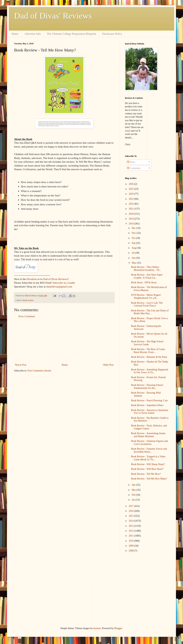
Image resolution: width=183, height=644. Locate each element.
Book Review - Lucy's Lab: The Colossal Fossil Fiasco (147, 304)
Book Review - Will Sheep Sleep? (148, 464)
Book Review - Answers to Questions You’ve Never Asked (150, 412)
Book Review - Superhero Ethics (147, 405)
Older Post (108, 365)
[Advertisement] (64, 341)
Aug (134, 248)
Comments (134, 168)
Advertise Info (33, 34)
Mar (134, 490)
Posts (131, 162)
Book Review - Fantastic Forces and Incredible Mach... (149, 450)
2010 (132, 541)
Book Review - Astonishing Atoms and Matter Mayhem (148, 435)
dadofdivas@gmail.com (59, 287)
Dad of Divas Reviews (55, 279)
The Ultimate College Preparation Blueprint (72, 34)
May (134, 263)
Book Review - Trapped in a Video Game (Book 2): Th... (148, 458)
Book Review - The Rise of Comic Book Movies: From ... (148, 351)
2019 (132, 219)
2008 (132, 551)
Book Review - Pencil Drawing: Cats (149, 401)
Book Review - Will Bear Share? (147, 469)
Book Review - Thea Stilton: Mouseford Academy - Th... (146, 269)
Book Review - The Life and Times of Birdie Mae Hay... (150, 312)
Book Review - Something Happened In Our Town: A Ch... (149, 371)
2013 (132, 526)
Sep (134, 243)
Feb (134, 495)
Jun (134, 258)
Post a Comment (27, 316)
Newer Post (21, 365)
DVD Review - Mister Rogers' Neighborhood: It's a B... (146, 296)
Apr (134, 485)
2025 (132, 189)
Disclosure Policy (112, 34)
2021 (132, 209)
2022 (132, 204)
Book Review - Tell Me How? (146, 474)
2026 (132, 184)
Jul (133, 253)
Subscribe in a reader (64, 283)
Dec (134, 228)
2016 (132, 511)
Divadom (32, 279)
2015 (132, 516)
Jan (134, 500)
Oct (134, 238)
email (128, 131)
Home (15, 34)
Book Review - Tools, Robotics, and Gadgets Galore (149, 427)
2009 (132, 546)
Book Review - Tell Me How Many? (149, 479)
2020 (132, 214)
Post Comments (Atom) (39, 371)
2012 (132, 531)
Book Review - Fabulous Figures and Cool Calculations (149, 443)
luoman (97, 628)
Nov (134, 233)
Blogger (118, 628)
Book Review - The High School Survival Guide (147, 343)
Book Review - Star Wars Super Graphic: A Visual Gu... (147, 276)
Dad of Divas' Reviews (53, 16)
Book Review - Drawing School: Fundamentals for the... (147, 387)
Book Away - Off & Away (144, 282)
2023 (132, 199)
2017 (132, 506)
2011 (132, 536)
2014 (132, 521)
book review (28, 300)
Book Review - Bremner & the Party (149, 357)
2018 (132, 224)
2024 (132, 194)
